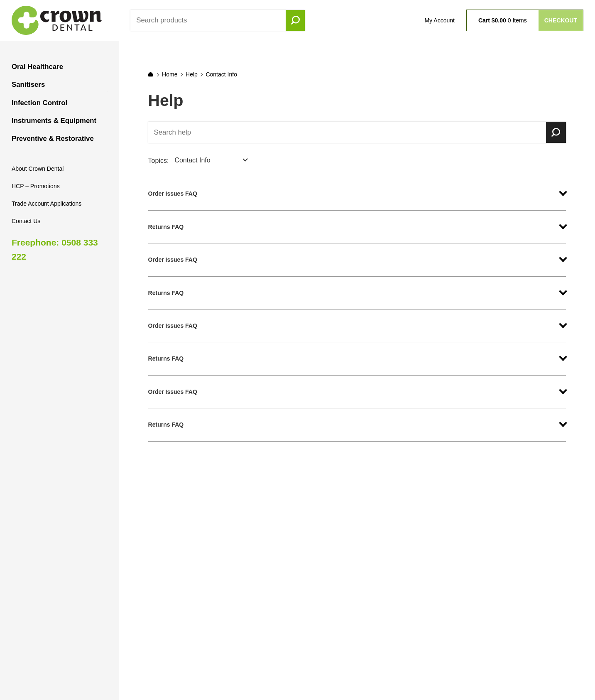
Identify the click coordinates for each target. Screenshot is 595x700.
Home (170, 74)
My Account (440, 20)
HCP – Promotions (36, 186)
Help (192, 74)
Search (556, 133)
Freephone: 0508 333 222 (55, 249)
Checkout (561, 20)
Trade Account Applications (47, 204)
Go (295, 20)
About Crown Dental (38, 169)
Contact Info (221, 74)
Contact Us (26, 221)
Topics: (159, 161)
